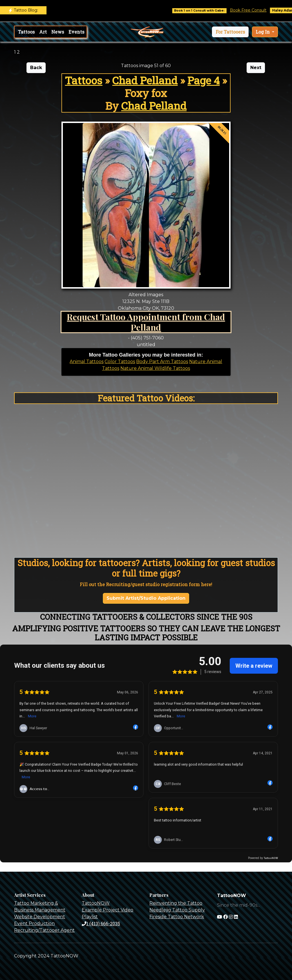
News (58, 32)
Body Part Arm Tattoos (162, 362)
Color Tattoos (120, 362)
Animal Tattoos (87, 362)
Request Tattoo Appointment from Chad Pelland (146, 322)
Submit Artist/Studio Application (146, 598)
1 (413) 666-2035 (101, 923)
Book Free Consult (252, 10)
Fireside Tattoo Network (177, 917)
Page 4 (203, 80)
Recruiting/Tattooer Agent (44, 930)
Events (76, 32)
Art (43, 32)
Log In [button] (263, 32)
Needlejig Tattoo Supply (177, 910)
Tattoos (26, 32)
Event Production (34, 923)
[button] (230, 32)
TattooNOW (96, 903)
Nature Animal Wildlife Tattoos (155, 368)
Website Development (40, 917)
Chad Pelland (145, 80)
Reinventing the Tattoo (176, 903)
